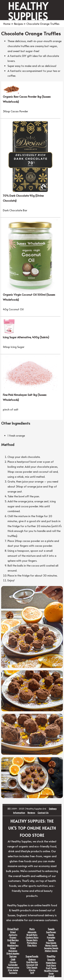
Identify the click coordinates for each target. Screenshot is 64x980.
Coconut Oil (32, 965)
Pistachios (32, 943)
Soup (51, 973)
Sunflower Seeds (51, 933)
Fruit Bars (51, 965)
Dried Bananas (13, 949)
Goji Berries (13, 940)
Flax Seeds (51, 943)
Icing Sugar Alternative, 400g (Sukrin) (26, 337)
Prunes (13, 937)
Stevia (32, 970)
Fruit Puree (51, 968)
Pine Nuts (32, 945)
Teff (32, 973)
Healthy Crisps (51, 971)
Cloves (13, 962)
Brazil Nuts (32, 935)
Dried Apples (13, 953)
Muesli (51, 976)
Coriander (13, 965)
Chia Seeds (32, 967)
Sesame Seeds (51, 948)
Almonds (32, 932)
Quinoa (32, 959)
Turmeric (13, 973)
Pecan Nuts (32, 940)
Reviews (31, 813)
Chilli (13, 959)
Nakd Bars (51, 963)
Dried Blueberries (13, 944)
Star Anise (13, 970)
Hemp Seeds (51, 945)
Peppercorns (13, 967)
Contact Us (43, 813)
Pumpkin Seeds (51, 939)
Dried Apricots (13, 933)
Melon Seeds (51, 951)
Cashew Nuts (32, 937)
